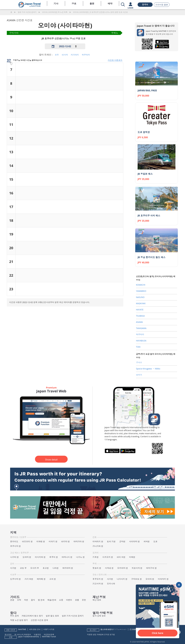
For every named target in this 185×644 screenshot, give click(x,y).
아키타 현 (65, 541)
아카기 (139, 375)
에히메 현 (41, 579)
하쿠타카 (86, 55)
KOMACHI (141, 285)
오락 (19, 600)
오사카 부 (35, 568)
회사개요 (8, 634)
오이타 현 (150, 579)
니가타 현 (14, 557)
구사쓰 (139, 362)
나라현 (55, 568)
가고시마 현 (98, 584)
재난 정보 (97, 600)
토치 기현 (111, 541)
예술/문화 (52, 600)
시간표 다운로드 (115, 60)
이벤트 (69, 600)
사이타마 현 (134, 541)
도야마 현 (27, 557)
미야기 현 (53, 541)
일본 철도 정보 (52, 616)
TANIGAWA (141, 328)
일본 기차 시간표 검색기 (73, 616)
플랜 (92, 4)
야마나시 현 (67, 557)
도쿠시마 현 (15, 579)
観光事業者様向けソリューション (114, 629)
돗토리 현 (97, 568)
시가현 (13, 568)
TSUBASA (140, 316)
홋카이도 (14, 541)
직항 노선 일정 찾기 (19, 620)
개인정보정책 (49, 634)
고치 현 (53, 579)
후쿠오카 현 (98, 579)
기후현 (96, 557)
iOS (37, 637)
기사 (56, 4)
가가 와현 (29, 579)
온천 (84, 600)
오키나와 (111, 584)
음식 (33, 600)
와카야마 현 (68, 568)
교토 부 (23, 568)
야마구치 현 (151, 568)
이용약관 (37, 634)
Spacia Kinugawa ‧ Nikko (148, 369)
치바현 (147, 541)
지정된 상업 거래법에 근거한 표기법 (101, 634)
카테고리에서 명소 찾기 (32, 616)
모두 (57, 55)
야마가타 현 (79, 541)
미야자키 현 (163, 579)
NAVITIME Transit (49, 637)
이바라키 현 (98, 541)
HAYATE (140, 310)
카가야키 (75, 55)
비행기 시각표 (49, 629)
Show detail (51, 460)
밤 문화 (41, 600)
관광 (12, 600)
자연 (26, 600)
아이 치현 (121, 557)
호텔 (77, 600)
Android (32, 637)
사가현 (110, 579)
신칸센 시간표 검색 (39, 620)
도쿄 (155, 541)
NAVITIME (22, 629)
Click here (158, 633)
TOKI (138, 347)
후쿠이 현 (54, 557)
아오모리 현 (27, 541)
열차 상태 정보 (99, 616)
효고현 (46, 568)
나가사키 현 (122, 579)
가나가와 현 (98, 546)
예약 (110, 4)
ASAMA (139, 322)
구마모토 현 (136, 579)
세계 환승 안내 (35, 629)
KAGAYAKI (141, 303)
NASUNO (140, 297)
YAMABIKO (141, 291)
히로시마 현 (137, 568)
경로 (74, 4)
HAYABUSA (141, 341)
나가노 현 (80, 557)
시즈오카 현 (108, 557)
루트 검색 (14, 616)
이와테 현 (41, 541)
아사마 (65, 55)
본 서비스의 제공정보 (23, 634)
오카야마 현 (123, 568)
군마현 (122, 541)
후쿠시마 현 (15, 546)
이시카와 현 (40, 557)
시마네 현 (109, 568)
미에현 (132, 557)
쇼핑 (61, 600)
